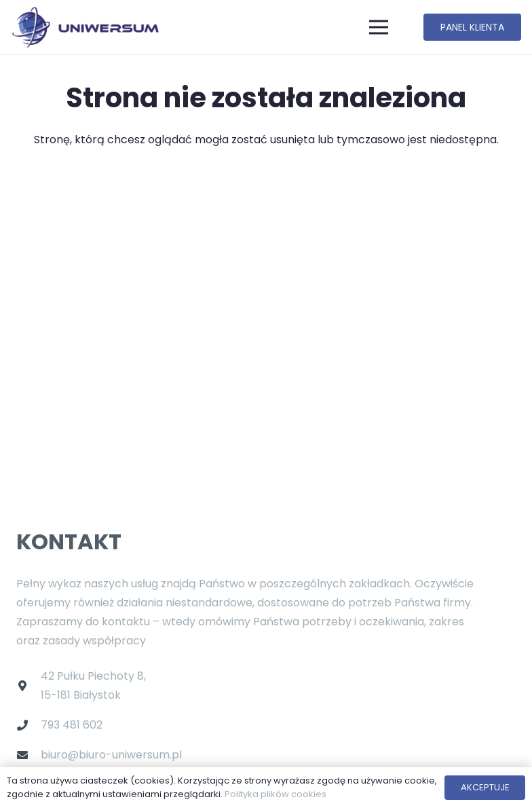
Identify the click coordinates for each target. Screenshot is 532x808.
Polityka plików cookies (275, 794)
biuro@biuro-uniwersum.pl (111, 755)
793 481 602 (72, 725)
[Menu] (379, 27)
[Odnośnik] (85, 27)
